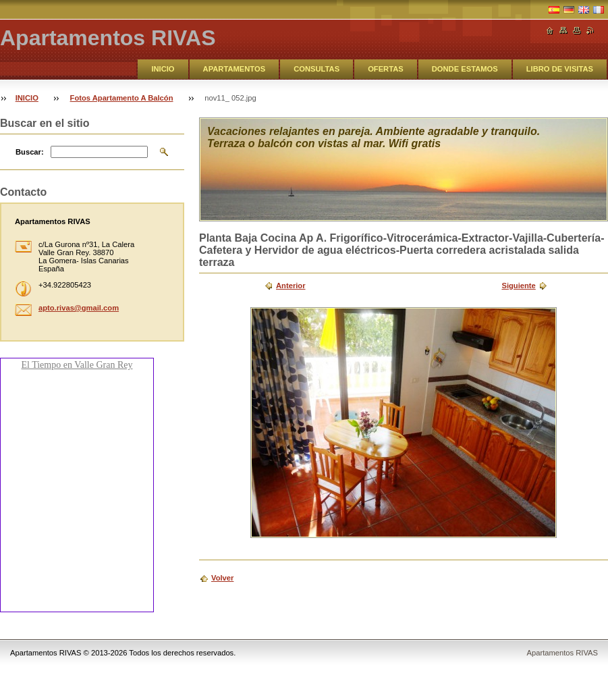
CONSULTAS (316, 69)
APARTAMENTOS (234, 69)
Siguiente (518, 286)
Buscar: (30, 152)
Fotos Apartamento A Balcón (122, 98)
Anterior (291, 286)
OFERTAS (386, 69)
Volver (222, 578)
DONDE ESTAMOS (465, 69)
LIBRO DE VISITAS (560, 69)
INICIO (163, 69)
